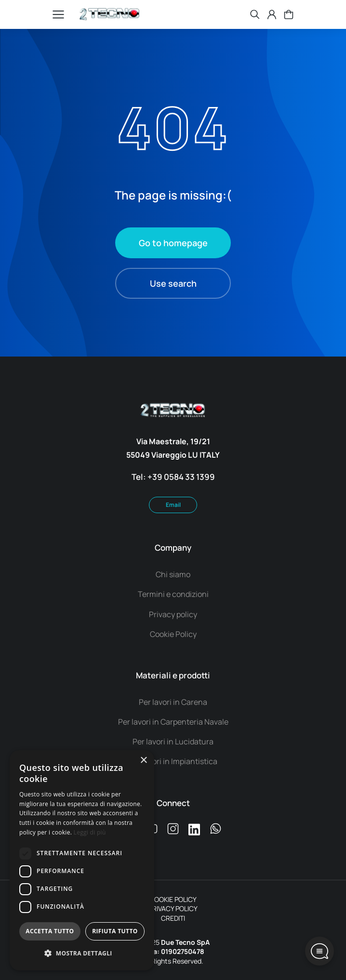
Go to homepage (173, 243)
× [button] (143, 761)
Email (173, 505)
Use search (173, 283)
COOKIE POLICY (173, 899)
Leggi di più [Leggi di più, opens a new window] (90, 832)
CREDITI (173, 918)
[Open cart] (289, 14)
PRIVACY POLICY (173, 908)
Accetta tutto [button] (50, 931)
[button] (82, 954)
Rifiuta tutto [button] (115, 931)
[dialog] (82, 860)
